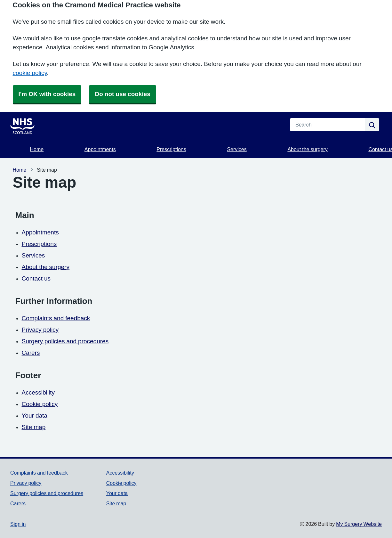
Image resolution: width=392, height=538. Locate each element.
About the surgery (307, 149)
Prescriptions (171, 149)
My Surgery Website (359, 524)
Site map (34, 427)
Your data (35, 416)
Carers (31, 353)
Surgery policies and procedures (65, 341)
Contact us (36, 278)
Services (237, 149)
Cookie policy (40, 404)
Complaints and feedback (56, 318)
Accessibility (38, 392)
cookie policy (30, 73)
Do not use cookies (122, 94)
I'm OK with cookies (47, 94)
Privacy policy (40, 330)
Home (37, 149)
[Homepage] (26, 125)
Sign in (18, 524)
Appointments (100, 149)
